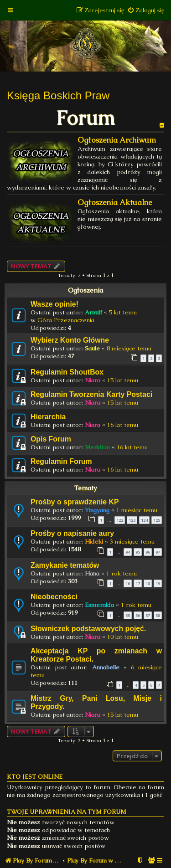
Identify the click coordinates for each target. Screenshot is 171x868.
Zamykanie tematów (65, 565)
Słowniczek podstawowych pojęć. (88, 629)
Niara (93, 380)
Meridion (97, 447)
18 (148, 583)
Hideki (94, 542)
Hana (92, 573)
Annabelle (106, 667)
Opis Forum (51, 439)
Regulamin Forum (61, 461)
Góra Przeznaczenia (66, 320)
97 (158, 552)
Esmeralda (99, 605)
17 (138, 583)
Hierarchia (48, 417)
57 (148, 615)
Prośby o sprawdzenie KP (75, 502)
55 (128, 615)
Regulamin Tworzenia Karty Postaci (91, 394)
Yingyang (97, 510)
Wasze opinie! (54, 304)
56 (138, 615)
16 (128, 583)
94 (128, 552)
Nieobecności (54, 597)
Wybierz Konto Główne (70, 340)
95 (138, 552)
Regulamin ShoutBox (67, 372)
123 (132, 520)
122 (120, 520)
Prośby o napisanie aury (72, 533)
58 (158, 615)
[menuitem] (146, 10)
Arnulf (93, 312)
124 (144, 520)
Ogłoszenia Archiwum (117, 140)
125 (157, 520)
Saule (92, 348)
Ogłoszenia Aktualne (115, 203)
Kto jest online (35, 777)
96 (148, 552)
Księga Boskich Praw (58, 95)
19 (158, 583)
